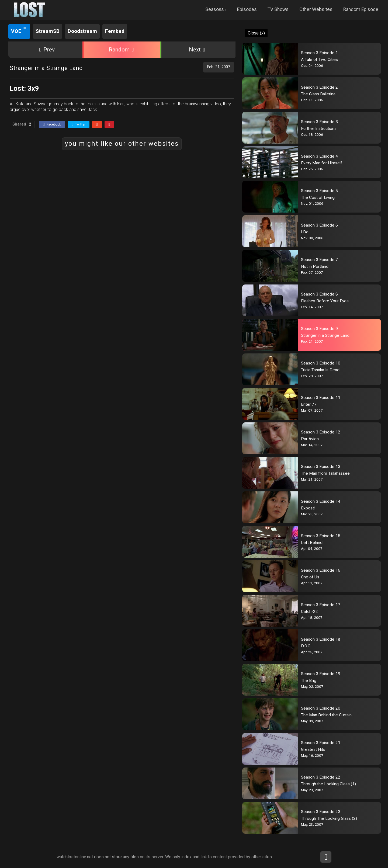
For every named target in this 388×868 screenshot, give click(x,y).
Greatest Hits (313, 749)
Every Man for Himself (322, 163)
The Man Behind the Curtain (326, 715)
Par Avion (310, 439)
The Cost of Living (318, 197)
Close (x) (256, 33)
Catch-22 (309, 612)
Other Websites (316, 9)
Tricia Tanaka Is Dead (320, 370)
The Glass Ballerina (318, 94)
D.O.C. (306, 646)
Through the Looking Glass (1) (328, 784)
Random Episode (361, 9)
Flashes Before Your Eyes (325, 301)
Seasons (215, 9)
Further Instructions (319, 129)
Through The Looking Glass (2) (329, 818)
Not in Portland (315, 266)
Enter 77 (309, 404)
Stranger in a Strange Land (325, 335)
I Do (305, 232)
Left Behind (312, 543)
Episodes (247, 9)
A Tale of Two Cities (319, 60)
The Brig (309, 680)
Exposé (308, 508)
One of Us (310, 577)
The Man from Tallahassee (325, 473)
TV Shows (278, 9)
